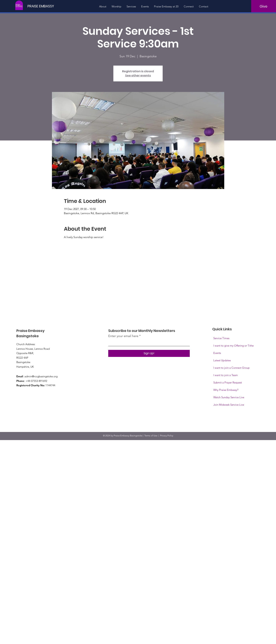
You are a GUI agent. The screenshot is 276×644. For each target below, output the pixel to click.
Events (217, 353)
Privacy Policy (167, 436)
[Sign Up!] (149, 353)
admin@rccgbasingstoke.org (41, 376)
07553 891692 (39, 381)
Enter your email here (123, 336)
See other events (138, 76)
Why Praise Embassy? (226, 390)
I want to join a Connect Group (231, 368)
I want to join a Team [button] (226, 375)
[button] (229, 405)
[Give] (264, 6)
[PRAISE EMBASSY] (42, 6)
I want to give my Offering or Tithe (233, 346)
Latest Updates (222, 360)
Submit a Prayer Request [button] (228, 382)
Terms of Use (151, 436)
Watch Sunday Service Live (229, 397)
